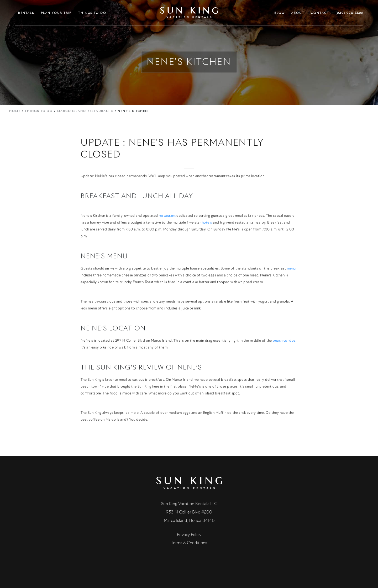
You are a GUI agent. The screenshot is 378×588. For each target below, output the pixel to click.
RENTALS (26, 13)
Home (15, 111)
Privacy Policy (189, 535)
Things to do (39, 111)
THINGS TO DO (92, 13)
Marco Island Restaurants (85, 111)
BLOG (279, 13)
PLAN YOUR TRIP (56, 13)
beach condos (284, 346)
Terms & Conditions (189, 543)
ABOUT (298, 13)
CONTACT (320, 13)
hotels (207, 228)
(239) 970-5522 (350, 13)
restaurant (167, 221)
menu (291, 274)
